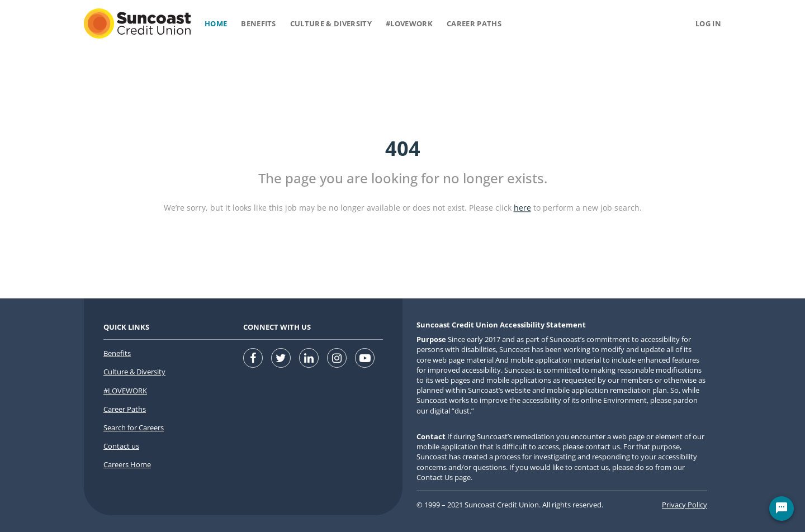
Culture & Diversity (331, 23)
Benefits (259, 23)
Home (216, 23)
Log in (708, 23)
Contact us (121, 446)
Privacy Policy (685, 505)
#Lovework (409, 23)
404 (403, 148)
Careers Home (127, 464)
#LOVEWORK (125, 391)
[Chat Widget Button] (782, 509)
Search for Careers (134, 427)
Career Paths (474, 23)
